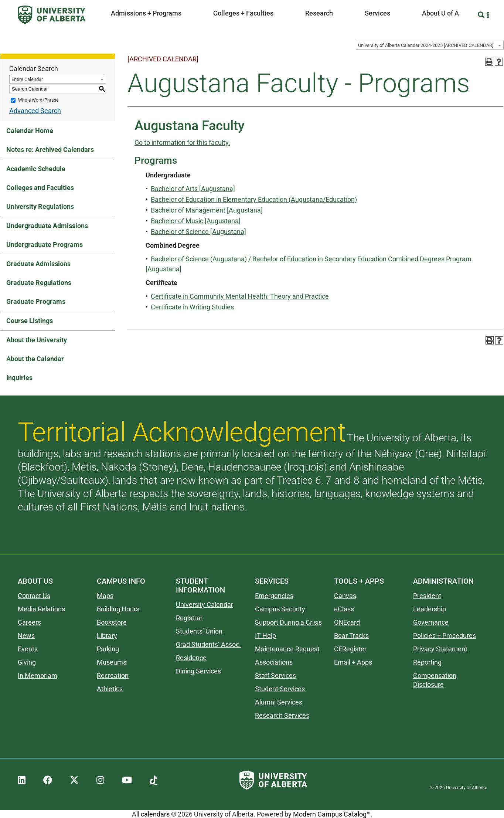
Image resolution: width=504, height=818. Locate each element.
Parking (108, 649)
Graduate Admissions (38, 264)
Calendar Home (30, 131)
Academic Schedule (36, 169)
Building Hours (118, 609)
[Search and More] (482, 15)
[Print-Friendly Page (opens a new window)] (489, 62)
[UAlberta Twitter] (74, 780)
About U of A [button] (440, 13)
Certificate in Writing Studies (192, 307)
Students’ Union (199, 631)
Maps (105, 596)
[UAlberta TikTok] (154, 780)
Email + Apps (353, 662)
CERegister (350, 649)
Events (28, 649)
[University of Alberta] (52, 15)
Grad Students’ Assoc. (208, 644)
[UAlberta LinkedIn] (22, 780)
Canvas (345, 596)
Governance (431, 622)
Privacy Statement (440, 649)
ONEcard (347, 622)
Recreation (113, 676)
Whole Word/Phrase (38, 100)
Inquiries (19, 378)
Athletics (110, 689)
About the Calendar (35, 359)
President (427, 596)
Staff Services (275, 676)
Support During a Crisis (288, 622)
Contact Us (34, 596)
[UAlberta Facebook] (48, 780)
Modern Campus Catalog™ (332, 814)
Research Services (282, 715)
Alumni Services (279, 702)
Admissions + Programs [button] (146, 13)
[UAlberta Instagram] (100, 780)
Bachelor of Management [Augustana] (207, 210)
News (26, 636)
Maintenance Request (287, 649)
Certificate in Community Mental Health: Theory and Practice (240, 296)
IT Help (265, 636)
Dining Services (198, 671)
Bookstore (112, 622)
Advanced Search (35, 111)
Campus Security (280, 609)
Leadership (430, 609)
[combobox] (430, 45)
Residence (191, 658)
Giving (27, 662)
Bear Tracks (351, 636)
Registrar (189, 618)
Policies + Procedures (445, 636)
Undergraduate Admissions (47, 226)
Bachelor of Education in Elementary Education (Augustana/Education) (254, 199)
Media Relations (41, 609)
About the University (37, 340)
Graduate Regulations (39, 283)
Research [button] (319, 13)
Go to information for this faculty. (182, 142)
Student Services (280, 689)
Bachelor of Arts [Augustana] (193, 189)
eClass (344, 609)
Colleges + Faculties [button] (243, 13)
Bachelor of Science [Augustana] (198, 232)
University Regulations (40, 206)
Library (107, 636)
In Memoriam (38, 676)
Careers (29, 622)
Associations (274, 662)
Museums (112, 662)
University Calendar (205, 605)
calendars (155, 814)
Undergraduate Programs (45, 245)
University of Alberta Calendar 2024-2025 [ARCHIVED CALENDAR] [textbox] (426, 45)
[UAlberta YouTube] (127, 780)
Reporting (427, 662)
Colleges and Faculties (40, 188)
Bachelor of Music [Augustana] (196, 221)
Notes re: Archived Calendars (50, 150)
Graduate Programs (36, 301)
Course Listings (30, 321)
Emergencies (274, 596)
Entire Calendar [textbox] (27, 79)
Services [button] (377, 13)
